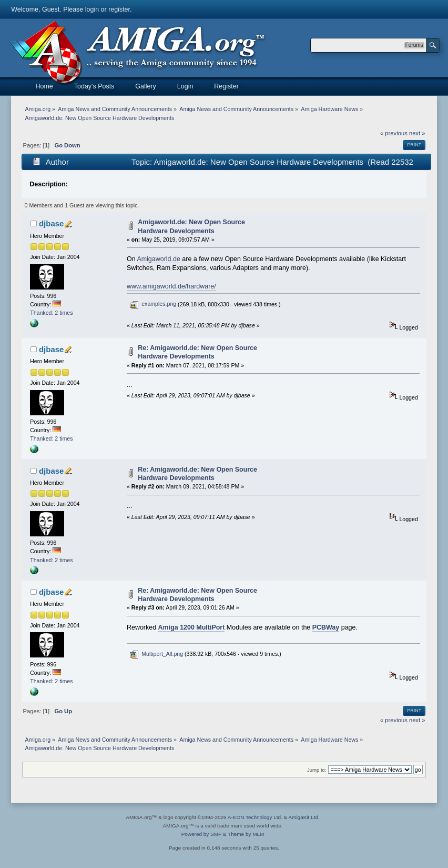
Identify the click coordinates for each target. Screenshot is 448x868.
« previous (394, 133)
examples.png (153, 304)
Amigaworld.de (158, 259)
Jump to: (317, 770)
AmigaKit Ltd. (304, 817)
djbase (51, 223)
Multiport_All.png (156, 654)
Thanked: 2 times (51, 313)
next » (417, 133)
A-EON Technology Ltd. (255, 817)
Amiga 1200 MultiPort (192, 627)
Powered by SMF (201, 834)
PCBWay (326, 627)
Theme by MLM (246, 834)
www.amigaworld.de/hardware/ (171, 286)
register (119, 9)
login (92, 9)
